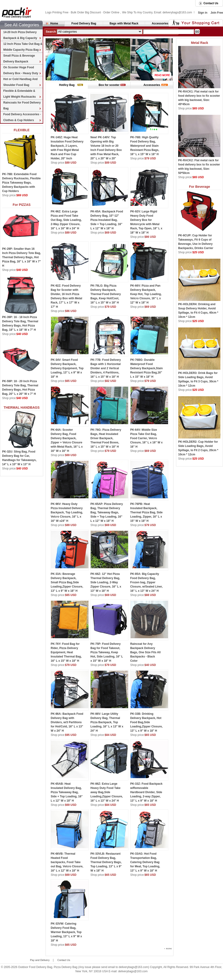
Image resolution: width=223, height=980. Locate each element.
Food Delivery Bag (84, 23)
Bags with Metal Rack (124, 23)
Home (54, 23)
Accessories (160, 23)
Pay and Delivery (40, 960)
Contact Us (211, 3)
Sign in (203, 13)
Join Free (217, 13)
